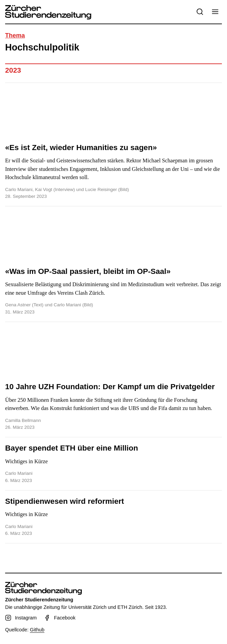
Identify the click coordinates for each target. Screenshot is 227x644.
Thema (15, 35)
